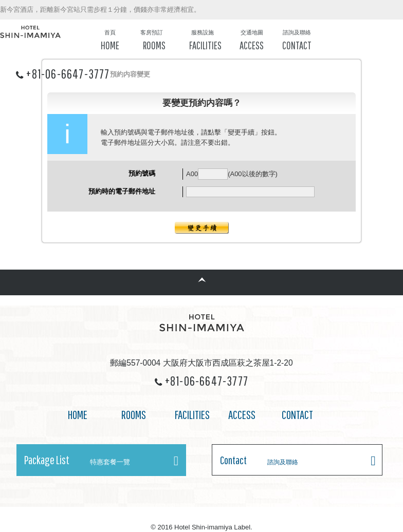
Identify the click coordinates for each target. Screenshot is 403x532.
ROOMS (134, 415)
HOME (78, 415)
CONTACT (297, 415)
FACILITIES (192, 415)
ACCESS (242, 415)
